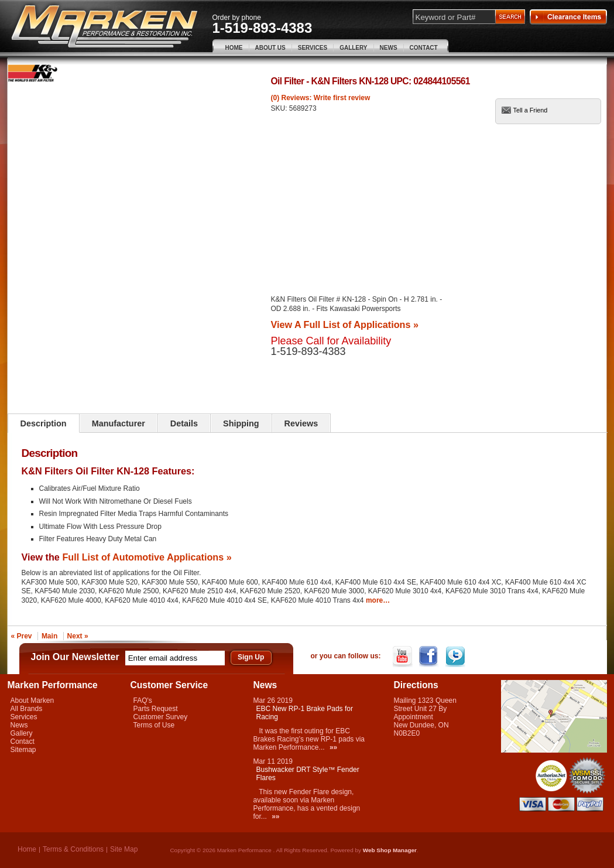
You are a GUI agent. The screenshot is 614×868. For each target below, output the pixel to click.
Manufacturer (119, 423)
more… (378, 600)
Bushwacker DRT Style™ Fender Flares (308, 774)
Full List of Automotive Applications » (147, 557)
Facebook (430, 657)
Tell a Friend (531, 110)
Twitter (456, 657)
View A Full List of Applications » (345, 324)
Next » (78, 636)
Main (49, 636)
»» (333, 747)
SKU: (280, 108)
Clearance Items (568, 17)
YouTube (404, 657)
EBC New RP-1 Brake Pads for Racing (305, 713)
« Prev (22, 636)
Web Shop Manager (390, 850)
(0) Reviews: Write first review (321, 98)
